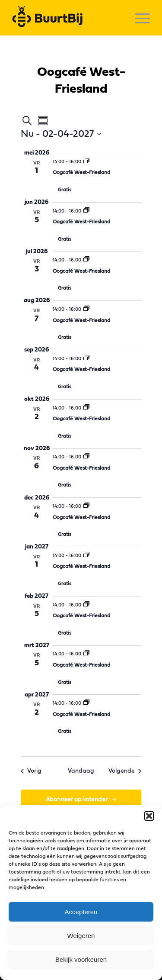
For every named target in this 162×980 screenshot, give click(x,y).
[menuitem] (138, 18)
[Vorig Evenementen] (31, 771)
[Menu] (138, 18)
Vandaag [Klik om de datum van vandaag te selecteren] (81, 771)
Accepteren (81, 912)
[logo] (67, 18)
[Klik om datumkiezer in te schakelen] (61, 134)
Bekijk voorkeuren (81, 959)
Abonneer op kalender (77, 799)
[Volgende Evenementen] (125, 771)
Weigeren (81, 936)
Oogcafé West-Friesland (81, 172)
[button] (149, 816)
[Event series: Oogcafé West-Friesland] (86, 162)
